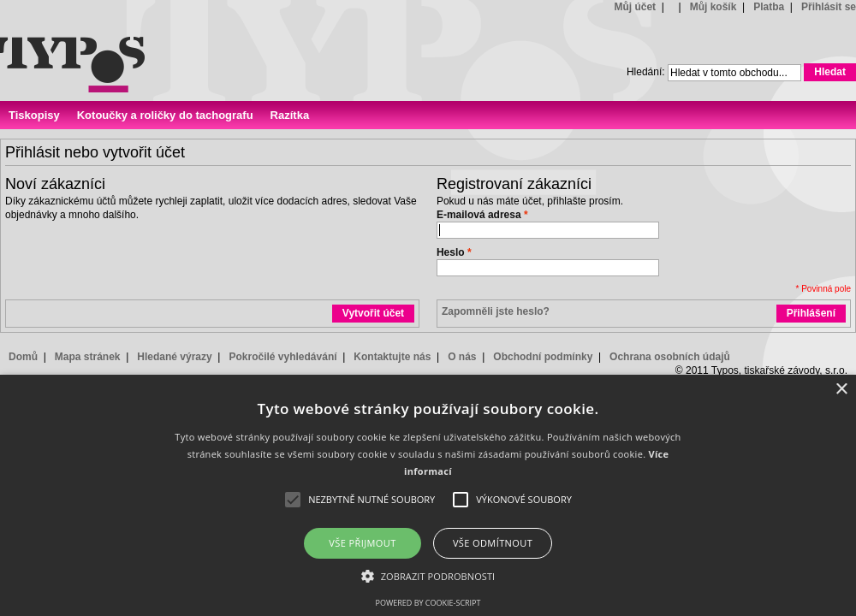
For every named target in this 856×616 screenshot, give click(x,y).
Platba (769, 7)
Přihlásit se (829, 7)
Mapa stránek (88, 357)
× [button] (841, 390)
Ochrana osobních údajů (670, 357)
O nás (462, 357)
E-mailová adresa (479, 215)
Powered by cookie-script (428, 603)
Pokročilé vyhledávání (282, 357)
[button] (428, 575)
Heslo (451, 252)
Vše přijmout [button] (362, 543)
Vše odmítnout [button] (493, 543)
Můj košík (713, 7)
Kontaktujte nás (392, 357)
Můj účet (635, 7)
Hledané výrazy (174, 357)
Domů (23, 357)
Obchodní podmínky (543, 357)
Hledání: (646, 72)
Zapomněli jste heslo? (496, 311)
